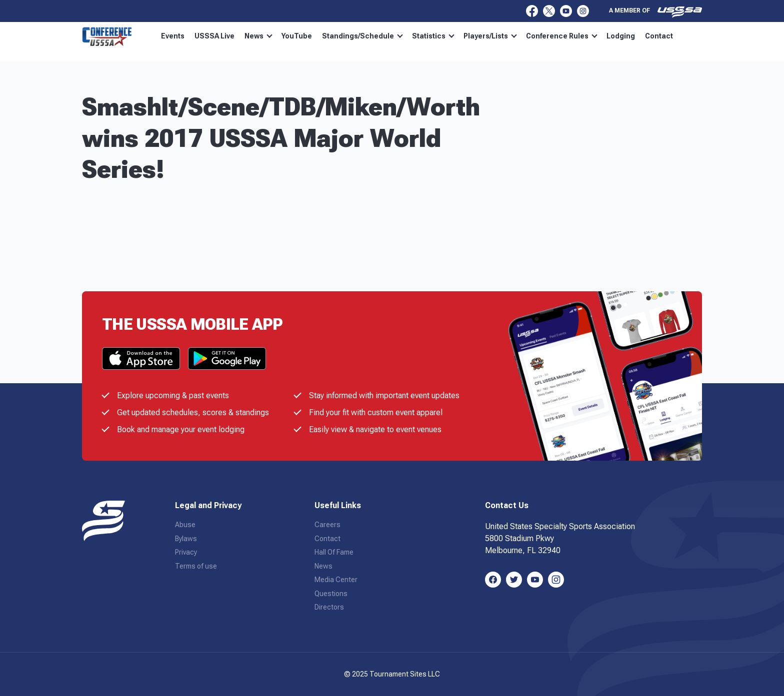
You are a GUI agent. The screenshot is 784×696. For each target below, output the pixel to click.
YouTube (297, 36)
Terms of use (196, 566)
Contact (659, 36)
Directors (329, 607)
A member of (655, 12)
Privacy (186, 552)
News (258, 36)
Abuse (185, 525)
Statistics (433, 36)
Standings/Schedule (362, 36)
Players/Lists (490, 36)
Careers (327, 525)
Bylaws (186, 539)
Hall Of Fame (334, 552)
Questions (331, 594)
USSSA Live (214, 36)
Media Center (336, 580)
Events (173, 36)
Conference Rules (562, 36)
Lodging (621, 36)
